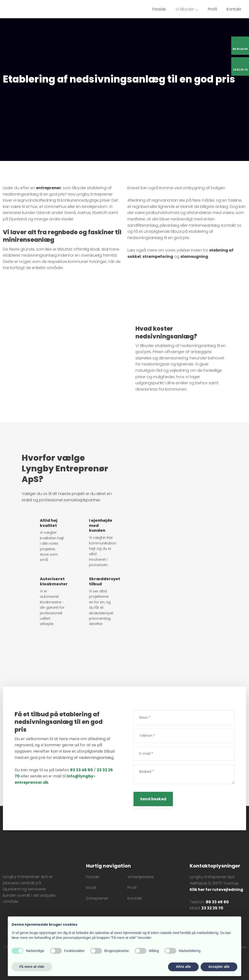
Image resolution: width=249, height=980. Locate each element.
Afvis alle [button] (183, 967)
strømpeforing (158, 257)
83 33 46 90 (81, 770)
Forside (159, 9)
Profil (212, 9)
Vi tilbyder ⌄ (187, 9)
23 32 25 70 (212, 908)
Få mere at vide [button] (32, 967)
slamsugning (194, 257)
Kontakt (234, 9)
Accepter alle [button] (219, 967)
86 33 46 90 (217, 902)
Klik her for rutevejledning (216, 890)
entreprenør (49, 188)
